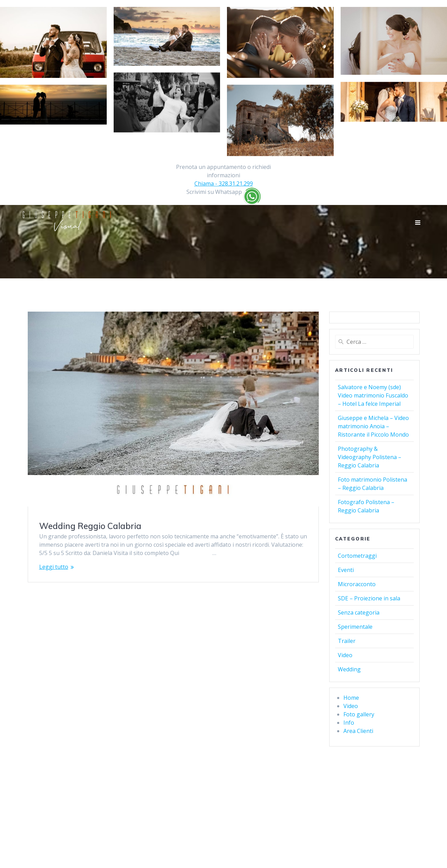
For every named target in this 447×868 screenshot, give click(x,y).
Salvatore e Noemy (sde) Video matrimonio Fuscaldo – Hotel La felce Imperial (373, 395)
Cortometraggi (357, 556)
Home (351, 698)
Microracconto (357, 584)
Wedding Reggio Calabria (90, 526)
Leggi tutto (54, 567)
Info (349, 723)
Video (345, 655)
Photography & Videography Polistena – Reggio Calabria (370, 457)
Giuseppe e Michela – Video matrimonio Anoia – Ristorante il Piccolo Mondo (373, 426)
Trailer (347, 641)
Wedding (349, 669)
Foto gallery (359, 714)
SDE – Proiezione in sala (369, 598)
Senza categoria (359, 612)
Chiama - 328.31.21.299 (224, 184)
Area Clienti (358, 731)
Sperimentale (355, 627)
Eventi (346, 570)
